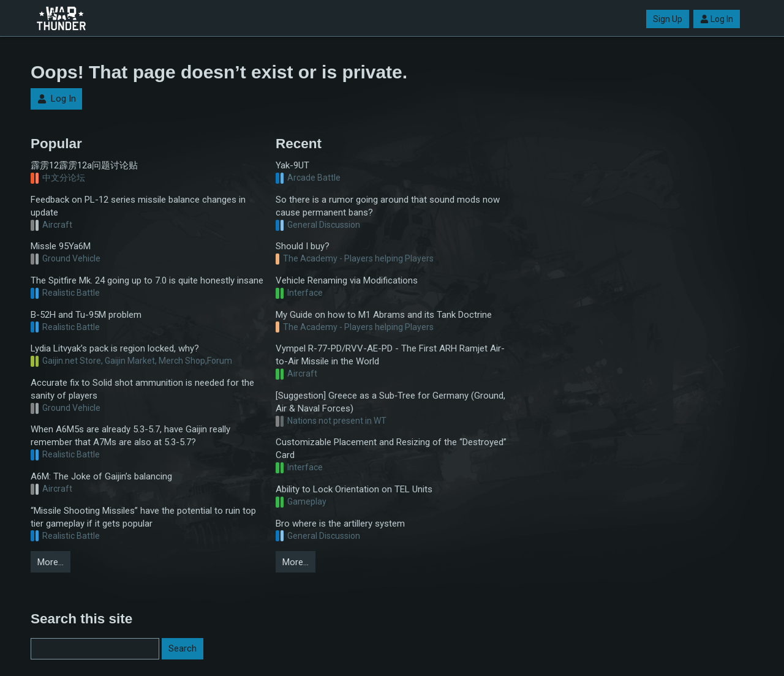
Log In (717, 19)
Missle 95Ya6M (61, 246)
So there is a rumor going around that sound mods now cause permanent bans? (388, 206)
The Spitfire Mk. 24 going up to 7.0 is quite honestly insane (147, 280)
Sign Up (668, 19)
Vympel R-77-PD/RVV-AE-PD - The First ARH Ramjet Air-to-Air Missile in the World (390, 355)
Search (183, 648)
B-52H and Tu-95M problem (86, 315)
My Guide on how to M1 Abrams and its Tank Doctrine (384, 315)
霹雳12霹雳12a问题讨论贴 (84, 165)
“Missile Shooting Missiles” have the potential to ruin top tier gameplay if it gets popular (143, 517)
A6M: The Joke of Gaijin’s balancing (101, 476)
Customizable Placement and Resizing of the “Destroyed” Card (391, 449)
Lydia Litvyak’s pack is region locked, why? (115, 348)
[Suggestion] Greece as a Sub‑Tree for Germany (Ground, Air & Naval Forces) (390, 402)
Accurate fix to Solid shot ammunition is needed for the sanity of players (142, 389)
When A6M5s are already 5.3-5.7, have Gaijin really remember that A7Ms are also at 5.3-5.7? (130, 436)
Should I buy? (303, 246)
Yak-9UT (292, 165)
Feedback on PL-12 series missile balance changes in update (138, 206)
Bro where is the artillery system (340, 524)
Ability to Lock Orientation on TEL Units (354, 489)
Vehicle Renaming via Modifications (347, 280)
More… (51, 562)
